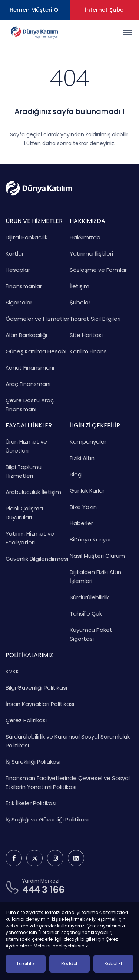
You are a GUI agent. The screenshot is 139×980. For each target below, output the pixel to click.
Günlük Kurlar (87, 491)
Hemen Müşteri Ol (35, 10)
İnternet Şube (104, 10)
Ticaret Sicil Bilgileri (95, 319)
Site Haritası (86, 335)
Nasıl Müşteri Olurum (97, 556)
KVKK (12, 671)
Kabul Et (113, 964)
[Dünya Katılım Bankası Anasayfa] (34, 32)
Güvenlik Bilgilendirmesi (37, 559)
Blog (76, 474)
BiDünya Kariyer (90, 539)
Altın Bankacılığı (26, 335)
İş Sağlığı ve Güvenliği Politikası (47, 819)
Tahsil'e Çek (86, 614)
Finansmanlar (24, 286)
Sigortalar (19, 302)
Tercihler (26, 964)
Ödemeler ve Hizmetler (37, 319)
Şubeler (80, 302)
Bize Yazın (83, 507)
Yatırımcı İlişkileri (91, 254)
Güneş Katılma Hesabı (36, 351)
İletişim (80, 286)
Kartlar (15, 254)
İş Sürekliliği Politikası (33, 762)
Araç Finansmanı (28, 384)
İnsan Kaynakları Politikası (40, 704)
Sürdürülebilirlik (89, 597)
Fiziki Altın (82, 458)
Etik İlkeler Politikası (31, 803)
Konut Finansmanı (30, 368)
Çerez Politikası (26, 720)
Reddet (69, 964)
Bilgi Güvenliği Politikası (36, 688)
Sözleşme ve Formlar (98, 270)
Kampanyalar (88, 442)
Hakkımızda (85, 237)
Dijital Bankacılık (27, 237)
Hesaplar (18, 270)
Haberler (81, 523)
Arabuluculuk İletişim (33, 492)
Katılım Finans (88, 351)
